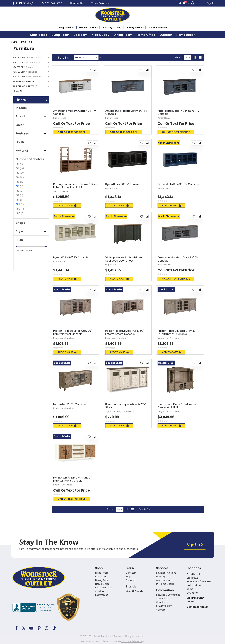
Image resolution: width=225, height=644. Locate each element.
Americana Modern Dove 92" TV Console (178, 259)
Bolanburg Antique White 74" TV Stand (125, 406)
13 (21, 209)
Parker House (60, 118)
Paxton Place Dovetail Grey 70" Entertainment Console (73, 332)
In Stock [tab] (31, 108)
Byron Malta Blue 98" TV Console (178, 184)
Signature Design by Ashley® (120, 411)
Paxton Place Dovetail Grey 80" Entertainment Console (177, 332)
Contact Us (77, 3)
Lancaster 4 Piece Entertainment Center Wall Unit (178, 406)
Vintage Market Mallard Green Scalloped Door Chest (124, 259)
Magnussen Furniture (64, 338)
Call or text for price (72, 132)
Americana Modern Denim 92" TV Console (126, 112)
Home (14, 42)
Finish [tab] (31, 142)
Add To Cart (67, 205)
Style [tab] (31, 231)
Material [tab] (31, 151)
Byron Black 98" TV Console (123, 184)
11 (21, 200)
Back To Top (145, 509)
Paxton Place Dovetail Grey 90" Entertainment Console (125, 332)
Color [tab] (31, 125)
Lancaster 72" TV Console (69, 404)
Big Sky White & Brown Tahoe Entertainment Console (72, 479)
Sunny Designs (61, 191)
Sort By (63, 58)
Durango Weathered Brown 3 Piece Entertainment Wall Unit (75, 186)
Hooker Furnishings (63, 485)
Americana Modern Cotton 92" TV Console (75, 112)
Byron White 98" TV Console (71, 258)
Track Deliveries (100, 3)
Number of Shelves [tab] (31, 159)
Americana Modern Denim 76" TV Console (178, 112)
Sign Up (195, 545)
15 (22, 213)
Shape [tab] (31, 223)
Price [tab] (31, 240)
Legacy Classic (113, 265)
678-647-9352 (52, 3)
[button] (89, 70)
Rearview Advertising (133, 641)
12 (21, 204)
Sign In (210, 3)
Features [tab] (31, 133)
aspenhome (111, 188)
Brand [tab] (31, 116)
